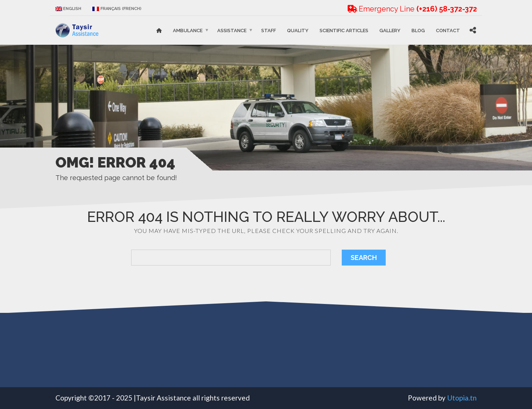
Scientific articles (344, 30)
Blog (418, 30)
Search (364, 258)
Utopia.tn (462, 398)
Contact (448, 30)
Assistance (232, 30)
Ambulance (188, 30)
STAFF (269, 30)
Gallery (390, 30)
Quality (298, 30)
